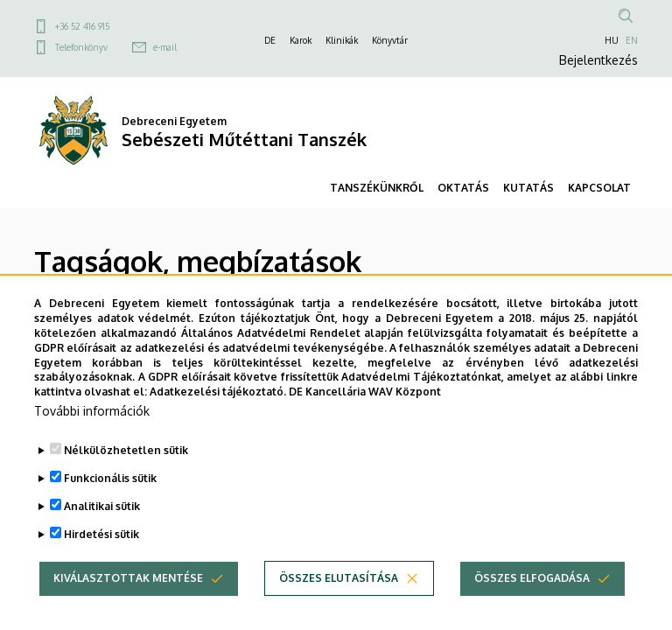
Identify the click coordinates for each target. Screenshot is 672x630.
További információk (92, 439)
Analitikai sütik (102, 534)
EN (632, 40)
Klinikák (342, 40)
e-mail (165, 47)
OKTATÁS (463, 188)
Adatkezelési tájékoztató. (218, 420)
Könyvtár (390, 40)
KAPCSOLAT (599, 188)
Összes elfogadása (532, 606)
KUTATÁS (528, 188)
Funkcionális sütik (110, 506)
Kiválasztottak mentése (128, 606)
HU (612, 40)
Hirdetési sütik (101, 562)
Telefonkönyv (81, 47)
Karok (301, 40)
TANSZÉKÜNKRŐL (377, 188)
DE (270, 40)
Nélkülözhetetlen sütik (126, 478)
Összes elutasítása (339, 606)
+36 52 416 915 (82, 26)
